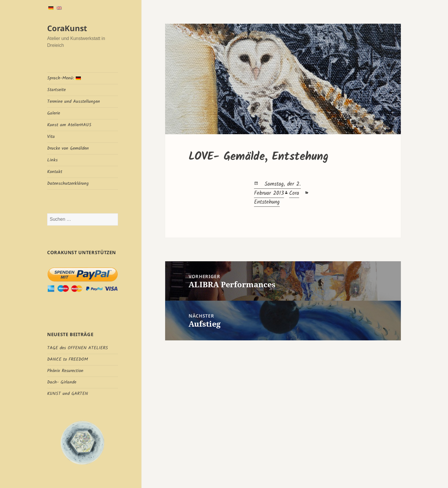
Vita (51, 137)
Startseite (56, 90)
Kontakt (55, 172)
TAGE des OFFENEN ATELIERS (78, 348)
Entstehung (267, 202)
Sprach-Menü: (64, 78)
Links (52, 160)
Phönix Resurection (65, 371)
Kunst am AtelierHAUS (69, 125)
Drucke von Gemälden (68, 148)
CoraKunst (67, 28)
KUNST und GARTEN (68, 394)
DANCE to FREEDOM (68, 359)
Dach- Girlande (62, 382)
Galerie (54, 113)
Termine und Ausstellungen (74, 102)
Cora (294, 193)
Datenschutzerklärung (68, 183)
